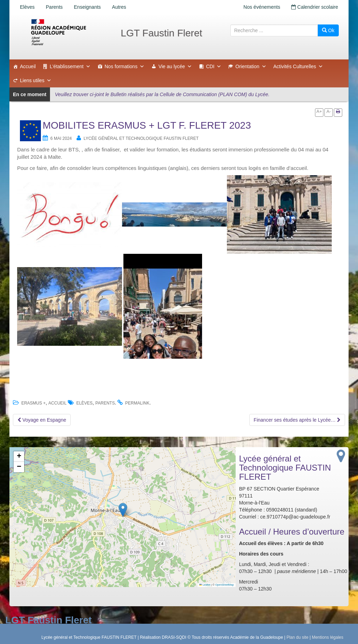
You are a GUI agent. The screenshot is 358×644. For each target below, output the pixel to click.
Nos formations (124, 66)
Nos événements (262, 7)
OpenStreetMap (225, 585)
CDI (214, 66)
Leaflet (205, 585)
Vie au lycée (175, 66)
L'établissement (70, 66)
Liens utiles (36, 80)
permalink (137, 403)
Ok (328, 30)
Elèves (27, 7)
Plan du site (297, 637)
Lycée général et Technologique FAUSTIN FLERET (141, 138)
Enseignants (87, 7)
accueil (57, 403)
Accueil (28, 66)
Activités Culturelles (298, 66)
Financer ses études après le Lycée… (297, 420)
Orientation (251, 66)
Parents (54, 7)
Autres (119, 7)
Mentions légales (328, 637)
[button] (123, 510)
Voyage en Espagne (42, 420)
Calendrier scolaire (315, 7)
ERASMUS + (34, 403)
